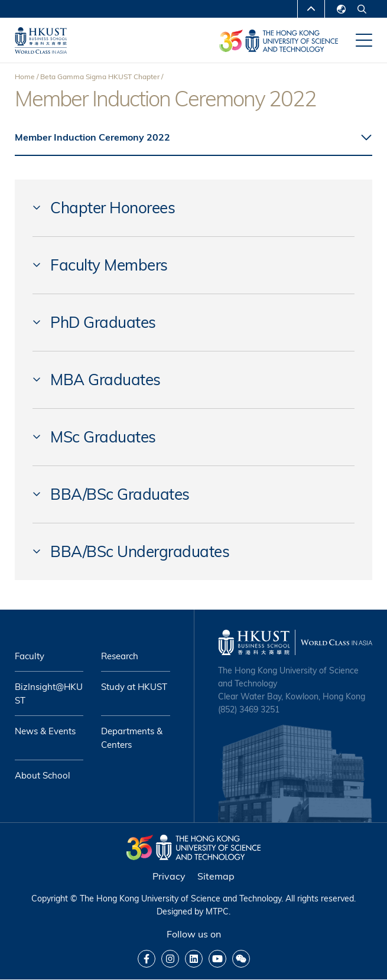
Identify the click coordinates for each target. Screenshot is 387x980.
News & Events (45, 731)
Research (120, 656)
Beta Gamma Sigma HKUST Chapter (100, 76)
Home (25, 76)
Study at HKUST (134, 687)
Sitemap (216, 876)
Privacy (169, 876)
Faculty (30, 656)
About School (43, 775)
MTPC (217, 911)
